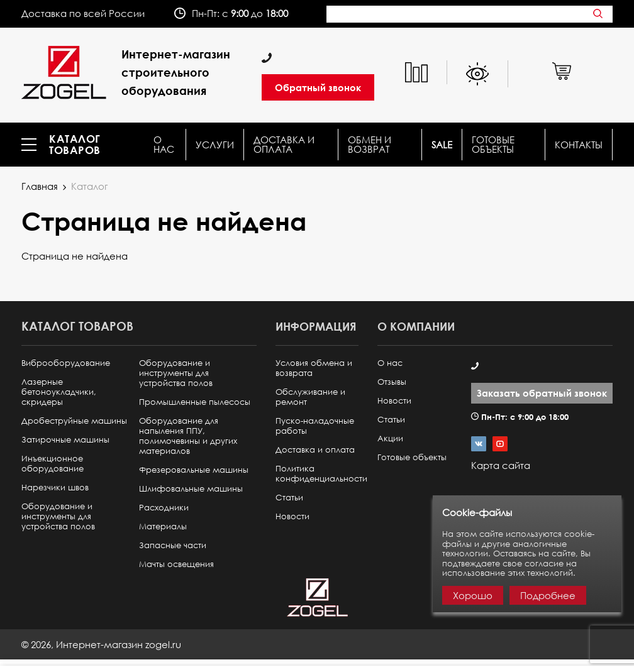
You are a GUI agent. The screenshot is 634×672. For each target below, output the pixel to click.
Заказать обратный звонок (542, 393)
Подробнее (548, 595)
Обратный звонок (318, 87)
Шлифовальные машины (191, 489)
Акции (390, 438)
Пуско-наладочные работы (315, 426)
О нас (164, 145)
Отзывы (392, 382)
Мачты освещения (176, 564)
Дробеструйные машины (74, 421)
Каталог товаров (75, 145)
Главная (40, 186)
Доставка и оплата (284, 145)
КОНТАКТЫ (579, 145)
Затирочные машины (65, 440)
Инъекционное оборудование (53, 464)
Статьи (289, 498)
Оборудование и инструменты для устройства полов (58, 516)
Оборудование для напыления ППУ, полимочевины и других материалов (188, 436)
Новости (292, 516)
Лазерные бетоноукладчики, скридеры (59, 392)
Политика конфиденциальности (321, 474)
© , (101, 644)
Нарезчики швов (55, 487)
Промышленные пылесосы (195, 402)
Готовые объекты (493, 145)
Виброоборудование (66, 363)
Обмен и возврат (370, 145)
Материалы (163, 526)
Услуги (215, 145)
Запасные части (173, 545)
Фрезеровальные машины (194, 470)
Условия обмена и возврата (314, 368)
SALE (442, 145)
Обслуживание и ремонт (310, 397)
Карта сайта (501, 465)
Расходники (164, 508)
